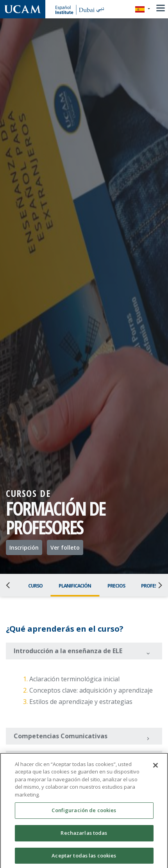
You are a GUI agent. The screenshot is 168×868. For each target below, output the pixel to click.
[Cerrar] (155, 772)
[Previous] (10, 585)
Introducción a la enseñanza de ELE (82, 652)
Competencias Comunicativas (82, 737)
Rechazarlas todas (84, 839)
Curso (35, 586)
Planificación (75, 586)
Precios (116, 586)
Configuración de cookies (84, 816)
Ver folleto (65, 547)
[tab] (84, 651)
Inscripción (24, 547)
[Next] (158, 585)
